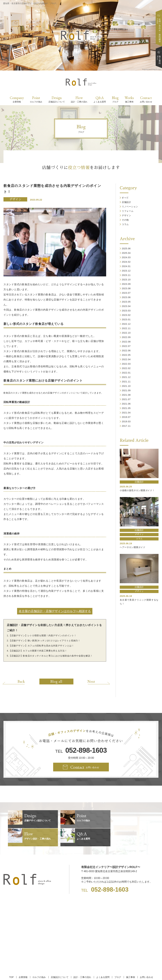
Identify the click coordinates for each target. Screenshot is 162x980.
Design (57, 99)
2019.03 (126, 421)
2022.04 (126, 359)
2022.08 (126, 342)
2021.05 (126, 408)
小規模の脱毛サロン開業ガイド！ (137, 490)
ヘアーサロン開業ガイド (133, 547)
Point (36, 99)
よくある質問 (102, 959)
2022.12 (126, 324)
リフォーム (128, 211)
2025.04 (126, 253)
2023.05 (126, 302)
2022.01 (126, 373)
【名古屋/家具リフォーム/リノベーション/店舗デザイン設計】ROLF (81, 972)
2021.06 (126, 404)
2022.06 (126, 351)
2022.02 (126, 368)
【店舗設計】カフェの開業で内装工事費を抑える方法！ (38, 651)
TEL (81, 750)
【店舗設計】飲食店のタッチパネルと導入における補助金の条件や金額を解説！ (51, 656)
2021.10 (126, 386)
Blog (115, 99)
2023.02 (126, 315)
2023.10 (126, 280)
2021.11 (126, 382)
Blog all (56, 681)
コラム (125, 224)
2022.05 (126, 355)
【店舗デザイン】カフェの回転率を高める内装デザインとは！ (41, 646)
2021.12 (126, 377)
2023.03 (126, 311)
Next (90, 681)
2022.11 (126, 328)
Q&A (100, 99)
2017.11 (126, 426)
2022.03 (126, 364)
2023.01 (126, 319)
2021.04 (126, 413)
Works (129, 99)
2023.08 (126, 288)
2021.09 (126, 390)
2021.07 (126, 399)
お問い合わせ (145, 959)
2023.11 (126, 275)
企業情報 (24, 959)
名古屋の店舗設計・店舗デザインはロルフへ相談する (55, 611)
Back (22, 681)
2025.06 (126, 249)
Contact (146, 99)
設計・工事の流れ (82, 959)
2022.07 (126, 346)
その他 (125, 220)
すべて (125, 198)
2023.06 (126, 297)
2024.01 (126, 266)
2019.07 (126, 417)
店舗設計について (60, 959)
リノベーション (130, 207)
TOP (13, 959)
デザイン (15, 199)
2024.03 (126, 257)
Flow (79, 99)
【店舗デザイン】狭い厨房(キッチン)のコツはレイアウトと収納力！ (45, 641)
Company (17, 99)
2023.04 (126, 306)
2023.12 (126, 271)
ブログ (117, 959)
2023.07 (126, 293)
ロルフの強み (40, 959)
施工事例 (129, 959)
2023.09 (126, 284)
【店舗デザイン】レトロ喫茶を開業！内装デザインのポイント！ (43, 635)
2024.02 (126, 262)
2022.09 (126, 337)
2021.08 (126, 395)
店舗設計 (126, 202)
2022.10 (126, 333)
